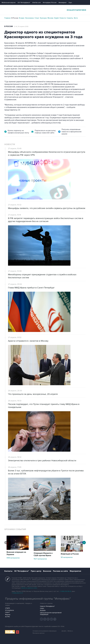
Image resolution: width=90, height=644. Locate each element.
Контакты (8, 571)
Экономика (29, 18)
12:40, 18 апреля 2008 (21, 27)
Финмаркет (63, 3)
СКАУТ (7, 612)
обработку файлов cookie (29, 588)
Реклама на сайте (60, 571)
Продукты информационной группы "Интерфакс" (38, 599)
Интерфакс (45, 10)
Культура (43, 18)
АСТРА (7, 617)
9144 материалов (13, 558)
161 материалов (67, 557)
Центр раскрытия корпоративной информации (51, 614)
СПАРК (8, 608)
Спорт (37, 18)
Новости (63, 18)
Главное (7, 18)
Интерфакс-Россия (50, 3)
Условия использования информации (45, 631)
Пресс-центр (36, 571)
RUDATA (43, 611)
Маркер (8, 615)
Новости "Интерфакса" (47, 606)
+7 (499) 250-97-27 (17, 593)
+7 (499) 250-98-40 (65, 591)
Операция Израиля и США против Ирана (43, 554)
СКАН (42, 608)
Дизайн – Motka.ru (67, 631)
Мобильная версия (9, 3)
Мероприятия (75, 571)
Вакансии (47, 571)
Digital (56, 18)
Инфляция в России (70, 554)
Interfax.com (37, 3)
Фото (76, 18)
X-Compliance (9, 610)
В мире (22, 18)
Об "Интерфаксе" (24, 3)
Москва (50, 18)
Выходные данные (39, 633)
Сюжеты (70, 18)
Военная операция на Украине (16, 553)
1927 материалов (40, 559)
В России (15, 18)
